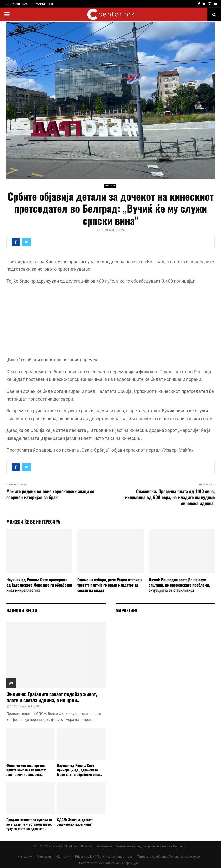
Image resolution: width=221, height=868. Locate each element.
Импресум (25, 857)
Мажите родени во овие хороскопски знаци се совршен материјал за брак (50, 494)
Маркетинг (44, 857)
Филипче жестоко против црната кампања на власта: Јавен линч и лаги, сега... (26, 770)
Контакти (64, 857)
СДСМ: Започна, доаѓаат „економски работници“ (75, 822)
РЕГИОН (110, 186)
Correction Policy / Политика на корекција (108, 863)
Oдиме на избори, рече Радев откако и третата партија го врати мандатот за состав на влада (110, 585)
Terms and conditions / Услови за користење (168, 857)
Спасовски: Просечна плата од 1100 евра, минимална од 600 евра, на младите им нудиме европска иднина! (170, 497)
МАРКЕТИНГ (45, 4)
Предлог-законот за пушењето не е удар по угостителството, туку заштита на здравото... (29, 824)
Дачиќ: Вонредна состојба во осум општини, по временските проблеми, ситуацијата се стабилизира (179, 585)
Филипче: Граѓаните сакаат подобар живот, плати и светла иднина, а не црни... (52, 697)
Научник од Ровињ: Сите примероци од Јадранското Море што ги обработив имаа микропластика (39, 585)
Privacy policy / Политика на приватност (104, 857)
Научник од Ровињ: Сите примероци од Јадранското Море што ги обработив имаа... (79, 770)
